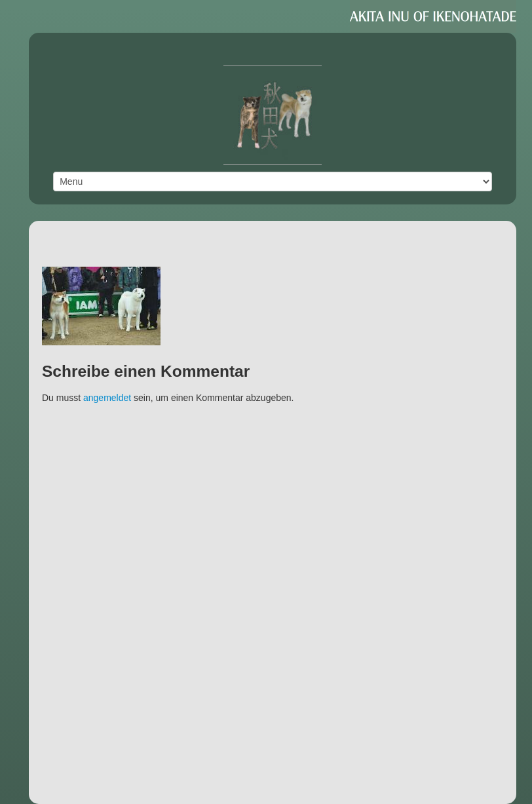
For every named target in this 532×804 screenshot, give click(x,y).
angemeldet (107, 398)
